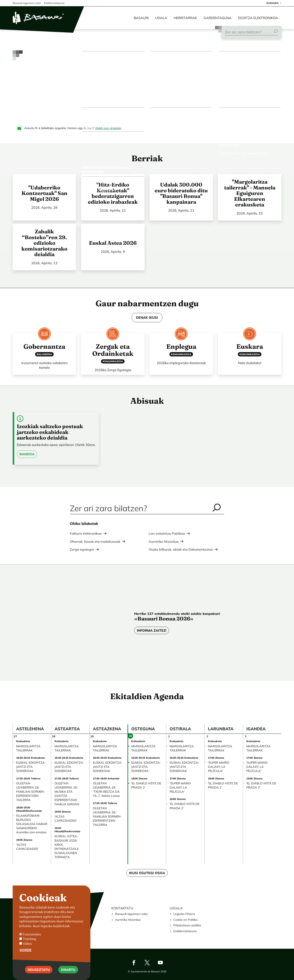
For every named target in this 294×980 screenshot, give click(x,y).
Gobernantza (44, 346)
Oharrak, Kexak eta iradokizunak (95, 541)
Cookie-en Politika (185, 920)
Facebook (134, 963)
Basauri (141, 18)
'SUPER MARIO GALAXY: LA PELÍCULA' (180, 787)
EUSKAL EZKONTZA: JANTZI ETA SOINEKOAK (31, 767)
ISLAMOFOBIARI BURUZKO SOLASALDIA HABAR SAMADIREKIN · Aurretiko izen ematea (32, 824)
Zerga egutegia (82, 549)
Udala (161, 18)
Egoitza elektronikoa (258, 18)
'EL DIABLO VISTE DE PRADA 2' (146, 785)
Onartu (68, 970)
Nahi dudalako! (250, 363)
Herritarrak (185, 18)
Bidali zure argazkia (108, 128)
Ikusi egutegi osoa (147, 873)
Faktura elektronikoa (86, 533)
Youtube (160, 963)
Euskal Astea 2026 (113, 243)
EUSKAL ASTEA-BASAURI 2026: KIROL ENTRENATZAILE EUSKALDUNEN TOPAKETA (67, 847)
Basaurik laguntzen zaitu (131, 914)
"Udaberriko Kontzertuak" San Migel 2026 (44, 193)
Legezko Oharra (184, 914)
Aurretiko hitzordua (164, 541)
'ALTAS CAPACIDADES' (27, 847)
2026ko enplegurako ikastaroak (181, 363)
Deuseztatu (39, 970)
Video (27, 944)
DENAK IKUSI (147, 317)
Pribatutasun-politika (187, 925)
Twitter (147, 963)
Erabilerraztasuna (185, 931)
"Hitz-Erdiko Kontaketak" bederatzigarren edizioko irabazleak (113, 193)
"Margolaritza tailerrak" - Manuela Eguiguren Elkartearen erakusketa (250, 193)
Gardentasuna (218, 18)
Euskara (250, 346)
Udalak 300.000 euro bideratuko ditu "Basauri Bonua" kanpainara (181, 193)
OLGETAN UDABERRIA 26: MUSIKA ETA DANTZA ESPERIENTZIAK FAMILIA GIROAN (67, 794)
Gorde (26, 950)
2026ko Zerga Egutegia (113, 370)
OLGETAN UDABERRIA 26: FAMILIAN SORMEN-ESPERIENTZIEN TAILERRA (31, 792)
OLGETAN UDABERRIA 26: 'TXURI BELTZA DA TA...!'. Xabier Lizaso (106, 790)
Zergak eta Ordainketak (113, 350)
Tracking (29, 939)
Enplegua (181, 346)
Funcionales (32, 934)
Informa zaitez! (152, 630)
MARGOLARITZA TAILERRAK (28, 748)
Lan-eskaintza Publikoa (167, 533)
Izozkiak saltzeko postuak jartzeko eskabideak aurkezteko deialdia (50, 432)
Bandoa (27, 454)
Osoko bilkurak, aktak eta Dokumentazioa (181, 549)
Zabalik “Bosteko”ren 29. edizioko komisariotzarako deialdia (44, 243)
